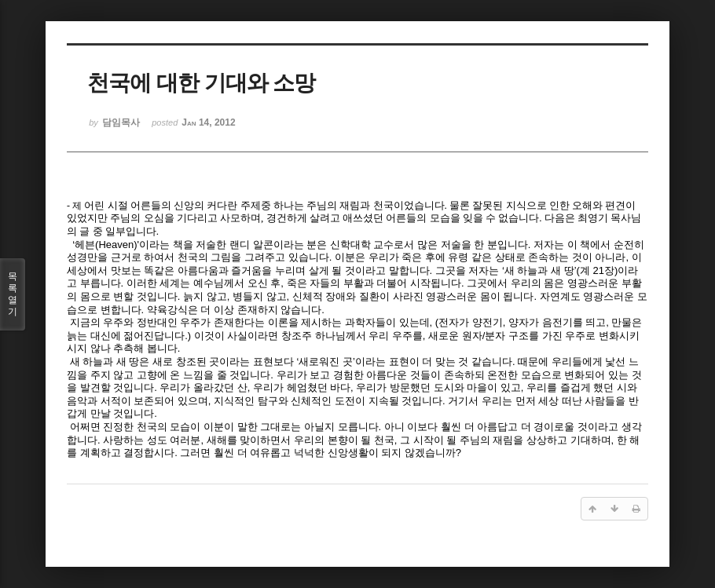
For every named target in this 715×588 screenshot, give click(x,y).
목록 (13, 294)
